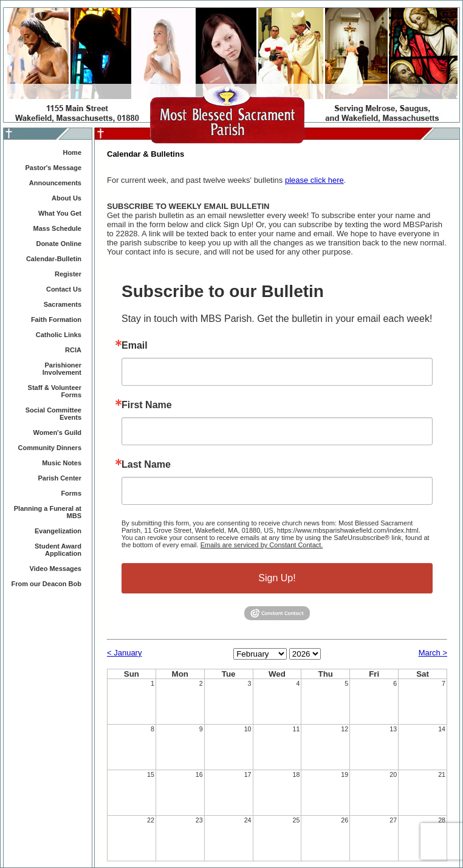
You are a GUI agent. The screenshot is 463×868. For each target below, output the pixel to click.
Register (68, 274)
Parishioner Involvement (62, 369)
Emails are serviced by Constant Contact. (262, 545)
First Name (147, 405)
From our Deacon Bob (46, 584)
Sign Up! (277, 578)
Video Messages (56, 569)
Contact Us (64, 289)
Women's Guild (57, 432)
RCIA (73, 350)
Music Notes (62, 463)
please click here (314, 180)
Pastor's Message (54, 168)
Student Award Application (58, 550)
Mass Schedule (57, 228)
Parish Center (60, 478)
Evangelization (58, 531)
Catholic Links (59, 335)
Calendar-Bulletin (54, 259)
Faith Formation (56, 320)
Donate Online (59, 244)
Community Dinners (50, 448)
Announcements (55, 183)
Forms (71, 493)
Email (135, 346)
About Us (67, 198)
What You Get (60, 213)
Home (72, 152)
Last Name (146, 465)
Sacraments (63, 304)
